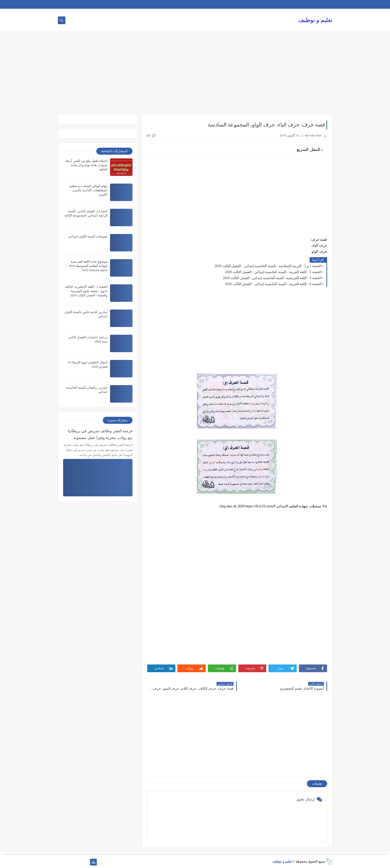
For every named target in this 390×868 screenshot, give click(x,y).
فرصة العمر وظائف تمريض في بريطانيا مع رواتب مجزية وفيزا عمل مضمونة (100, 434)
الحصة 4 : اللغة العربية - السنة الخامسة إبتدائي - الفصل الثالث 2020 (273, 284)
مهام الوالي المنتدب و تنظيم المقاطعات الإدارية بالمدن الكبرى (88, 190)
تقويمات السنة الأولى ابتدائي (88, 236)
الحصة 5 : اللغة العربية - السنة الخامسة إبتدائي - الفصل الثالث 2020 (273, 272)
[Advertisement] (195, 75)
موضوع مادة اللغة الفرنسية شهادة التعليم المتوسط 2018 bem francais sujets (88, 266)
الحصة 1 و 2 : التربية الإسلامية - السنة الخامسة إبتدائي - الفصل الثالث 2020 (268, 266)
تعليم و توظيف (315, 20)
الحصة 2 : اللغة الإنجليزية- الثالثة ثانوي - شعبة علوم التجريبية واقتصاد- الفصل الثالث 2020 (86, 291)
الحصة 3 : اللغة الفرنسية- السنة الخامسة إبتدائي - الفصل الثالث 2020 (272, 278)
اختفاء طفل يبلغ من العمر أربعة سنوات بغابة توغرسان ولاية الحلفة (86, 165)
